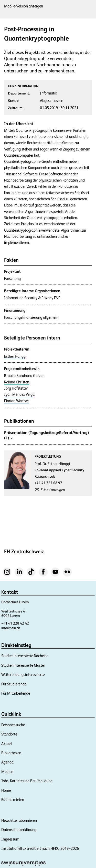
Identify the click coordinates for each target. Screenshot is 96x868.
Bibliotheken (11, 753)
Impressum (10, 839)
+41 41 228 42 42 (15, 623)
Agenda (7, 762)
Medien (7, 772)
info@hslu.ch (11, 628)
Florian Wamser (17, 401)
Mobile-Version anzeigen (24, 6)
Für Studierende (14, 684)
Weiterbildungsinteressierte (23, 674)
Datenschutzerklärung (19, 830)
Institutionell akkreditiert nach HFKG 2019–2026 (40, 848)
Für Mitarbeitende (16, 693)
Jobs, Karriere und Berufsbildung (27, 781)
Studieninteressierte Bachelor (25, 656)
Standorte (9, 734)
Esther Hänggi (15, 356)
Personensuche (13, 725)
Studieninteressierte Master (23, 665)
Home (6, 790)
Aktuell (7, 744)
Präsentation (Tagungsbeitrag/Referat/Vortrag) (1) (46, 435)
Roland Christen (17, 382)
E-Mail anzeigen (53, 490)
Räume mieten (13, 800)
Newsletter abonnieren (19, 820)
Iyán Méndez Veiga (19, 394)
